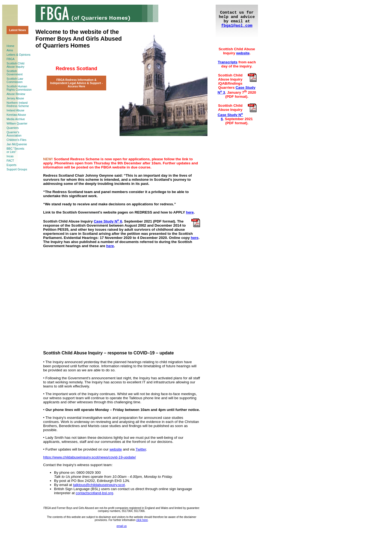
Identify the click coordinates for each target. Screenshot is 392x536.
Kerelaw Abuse (16, 115)
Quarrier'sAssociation (14, 134)
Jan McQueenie (17, 144)
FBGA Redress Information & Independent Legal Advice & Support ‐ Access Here (77, 83)
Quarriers (13, 128)
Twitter (141, 449)
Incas (10, 156)
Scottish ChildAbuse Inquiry (15, 65)
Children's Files (17, 140)
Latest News (17, 30)
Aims (10, 50)
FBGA (11, 59)
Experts (11, 165)
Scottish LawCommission (15, 80)
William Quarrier (17, 123)
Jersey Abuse (15, 98)
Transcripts (228, 62)
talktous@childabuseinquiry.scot (99, 485)
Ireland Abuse (15, 110)
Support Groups (17, 169)
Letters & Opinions (19, 55)
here (190, 212)
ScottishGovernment (15, 73)
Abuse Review (16, 94)
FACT (10, 161)
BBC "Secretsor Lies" (15, 150)
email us (122, 526)
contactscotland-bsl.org (94, 493)
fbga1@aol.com (237, 26)
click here (142, 520)
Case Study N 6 (108, 221)
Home (10, 46)
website (116, 449)
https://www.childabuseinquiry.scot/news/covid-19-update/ (90, 457)
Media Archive (16, 119)
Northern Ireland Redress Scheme (18, 104)
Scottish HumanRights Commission (19, 88)
